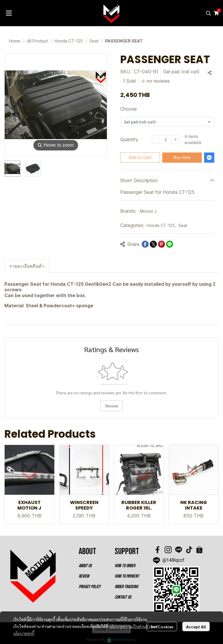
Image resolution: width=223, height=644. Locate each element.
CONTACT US (123, 597)
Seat (94, 41)
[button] (208, 13)
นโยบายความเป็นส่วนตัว (130, 626)
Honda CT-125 (69, 41)
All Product (37, 41)
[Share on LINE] (170, 244)
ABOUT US (85, 566)
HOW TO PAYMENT (127, 576)
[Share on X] (153, 244)
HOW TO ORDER (125, 566)
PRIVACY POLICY (90, 587)
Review (112, 406)
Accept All (196, 627)
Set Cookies (162, 627)
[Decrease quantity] (156, 139)
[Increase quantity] (176, 139)
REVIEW (84, 576)
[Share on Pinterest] (161, 244)
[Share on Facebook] (145, 244)
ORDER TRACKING (126, 587)
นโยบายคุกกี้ (24, 633)
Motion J (148, 211)
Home (15, 41)
